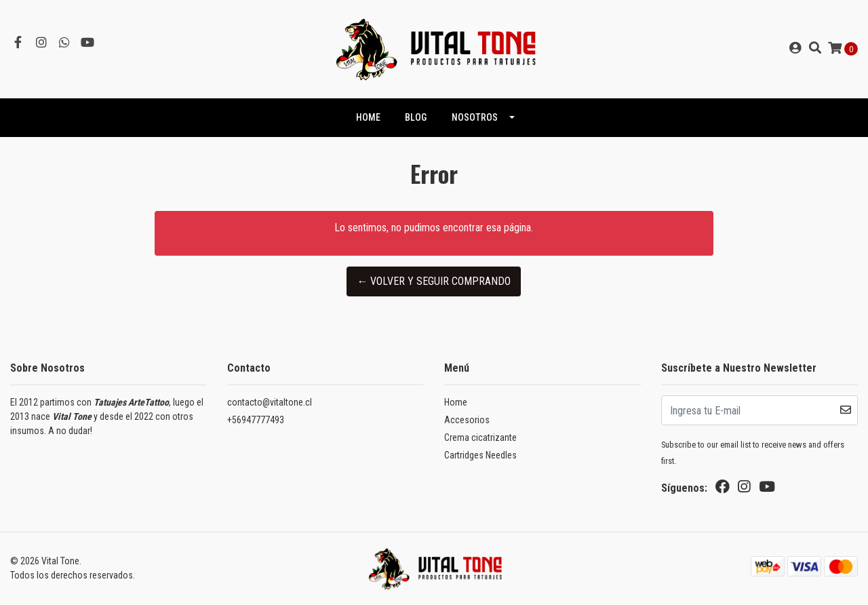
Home (456, 402)
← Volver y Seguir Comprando (434, 281)
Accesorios (467, 420)
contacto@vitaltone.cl (270, 402)
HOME (368, 117)
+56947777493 (256, 420)
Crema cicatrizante (480, 437)
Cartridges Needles (480, 455)
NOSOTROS (475, 117)
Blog (416, 117)
